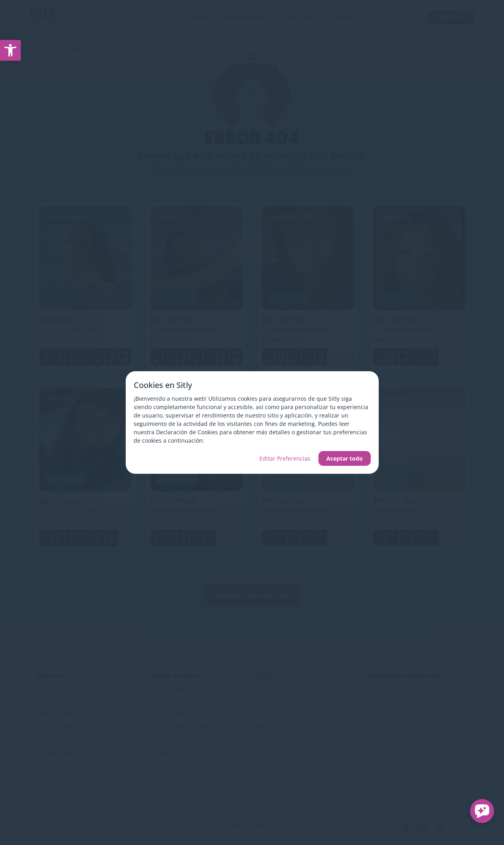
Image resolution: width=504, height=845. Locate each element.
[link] (10, 50)
